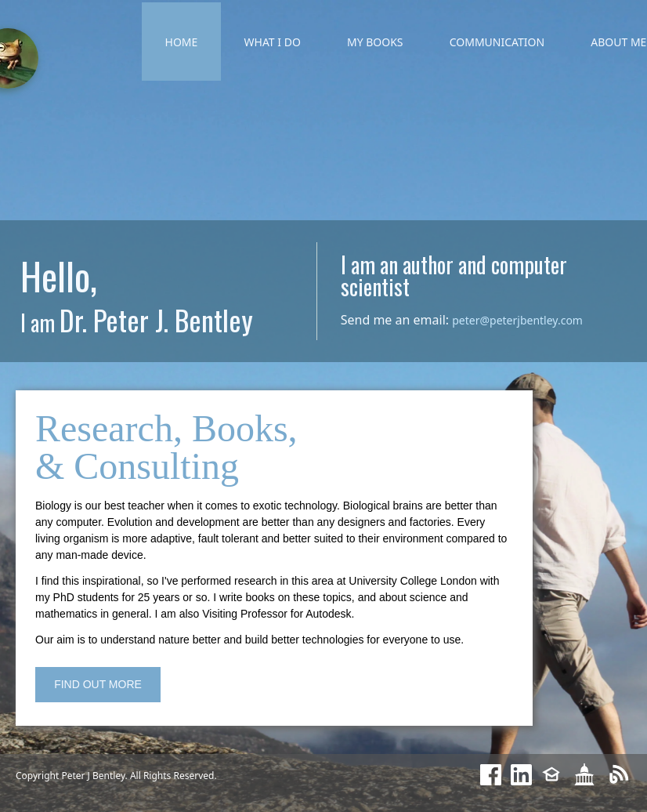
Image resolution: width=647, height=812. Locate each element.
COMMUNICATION (497, 42)
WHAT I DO (273, 42)
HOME (182, 42)
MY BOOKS (375, 42)
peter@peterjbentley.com (517, 320)
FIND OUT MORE (98, 684)
